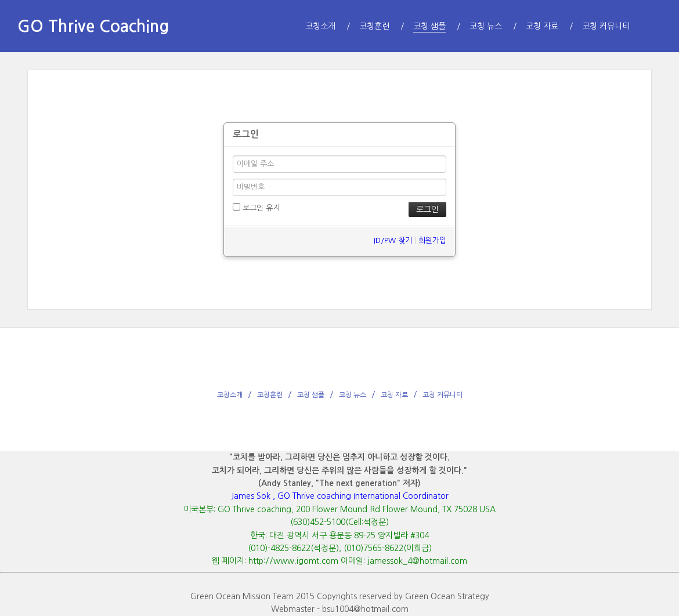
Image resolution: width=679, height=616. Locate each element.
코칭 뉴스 (353, 395)
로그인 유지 (256, 207)
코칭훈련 (270, 395)
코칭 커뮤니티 (443, 395)
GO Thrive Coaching (93, 26)
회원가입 (432, 240)
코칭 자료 (394, 395)
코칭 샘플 (311, 395)
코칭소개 (230, 395)
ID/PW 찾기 (393, 240)
